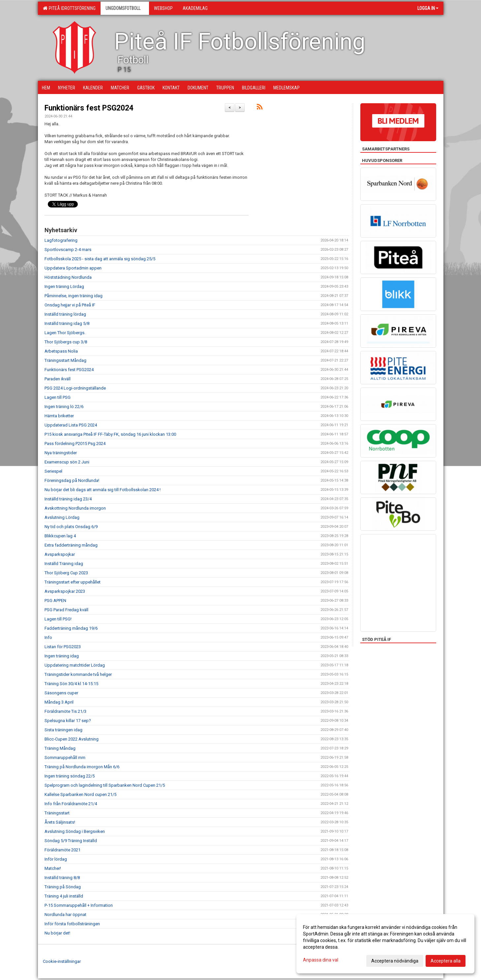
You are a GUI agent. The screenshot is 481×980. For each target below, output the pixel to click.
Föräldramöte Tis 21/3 (65, 711)
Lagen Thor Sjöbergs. (65, 333)
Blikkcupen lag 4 (60, 536)
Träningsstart (57, 813)
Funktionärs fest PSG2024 (89, 108)
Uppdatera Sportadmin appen (73, 268)
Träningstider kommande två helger (78, 674)
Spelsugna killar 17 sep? (68, 721)
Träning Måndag (60, 748)
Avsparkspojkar (60, 554)
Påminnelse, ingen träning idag (74, 296)
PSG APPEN (55, 601)
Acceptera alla (446, 961)
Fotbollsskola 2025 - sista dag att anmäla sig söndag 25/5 (100, 259)
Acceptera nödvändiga (395, 961)
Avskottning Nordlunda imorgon (75, 508)
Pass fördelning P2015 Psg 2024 (75, 443)
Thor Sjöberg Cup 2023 (66, 573)
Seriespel (53, 471)
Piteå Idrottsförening (69, 8)
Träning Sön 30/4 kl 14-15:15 (71, 684)
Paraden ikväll (58, 379)
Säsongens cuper (61, 693)
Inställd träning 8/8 (62, 878)
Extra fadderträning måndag (71, 545)
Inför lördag (56, 859)
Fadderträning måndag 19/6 (71, 628)
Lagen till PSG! (58, 619)
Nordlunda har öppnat (65, 915)
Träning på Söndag (63, 887)
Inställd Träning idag (64, 564)
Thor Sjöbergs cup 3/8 (66, 342)
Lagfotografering (61, 240)
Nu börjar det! (57, 933)
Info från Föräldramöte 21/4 (71, 804)
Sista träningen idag (63, 730)
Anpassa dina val (321, 960)
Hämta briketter (59, 416)
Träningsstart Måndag (65, 360)
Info (48, 637)
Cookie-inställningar (62, 961)
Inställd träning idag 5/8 (67, 323)
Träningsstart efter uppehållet (73, 582)
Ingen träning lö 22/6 (64, 407)
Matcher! (53, 868)
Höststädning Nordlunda (68, 277)
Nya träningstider (61, 453)
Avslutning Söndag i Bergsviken (75, 831)
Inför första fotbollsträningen (72, 924)
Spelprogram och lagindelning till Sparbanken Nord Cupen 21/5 (105, 785)
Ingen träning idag (62, 656)
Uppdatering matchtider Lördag (75, 665)
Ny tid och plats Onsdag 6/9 (71, 527)
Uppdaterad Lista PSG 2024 (71, 425)
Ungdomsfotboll (125, 8)
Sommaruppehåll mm (65, 758)
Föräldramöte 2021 (62, 850)
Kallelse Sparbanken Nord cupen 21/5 (80, 794)
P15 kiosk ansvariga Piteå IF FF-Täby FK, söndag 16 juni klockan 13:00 (110, 434)
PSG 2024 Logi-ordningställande (75, 388)
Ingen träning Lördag (64, 286)
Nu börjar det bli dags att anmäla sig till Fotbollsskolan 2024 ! (103, 490)
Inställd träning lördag (65, 314)
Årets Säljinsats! (60, 822)
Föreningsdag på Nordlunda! (72, 480)
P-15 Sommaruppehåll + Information (79, 905)
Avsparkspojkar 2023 (65, 591)
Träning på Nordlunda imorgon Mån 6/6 (82, 767)
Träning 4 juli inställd (64, 896)
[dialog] (385, 944)
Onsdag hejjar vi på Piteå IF (70, 305)
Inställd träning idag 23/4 (68, 499)
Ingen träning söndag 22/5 (70, 776)
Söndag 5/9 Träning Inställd (71, 841)
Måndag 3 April (59, 702)
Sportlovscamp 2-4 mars (68, 250)
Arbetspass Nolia (61, 351)
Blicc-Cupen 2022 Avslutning (72, 739)
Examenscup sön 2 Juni (67, 462)
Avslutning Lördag (62, 517)
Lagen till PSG (58, 397)
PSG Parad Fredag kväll (66, 610)
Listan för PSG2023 (63, 647)
